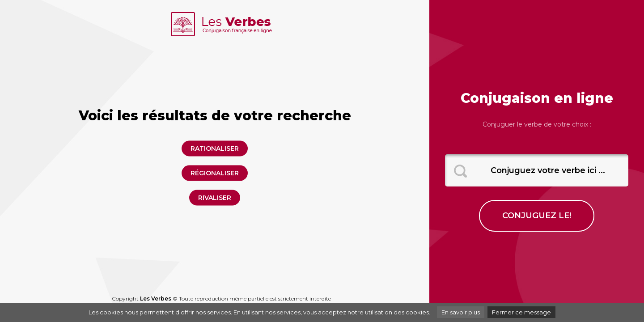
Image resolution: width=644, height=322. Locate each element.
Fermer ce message (521, 312)
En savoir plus (461, 312)
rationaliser (215, 148)
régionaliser (215, 173)
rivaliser (215, 198)
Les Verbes (156, 299)
